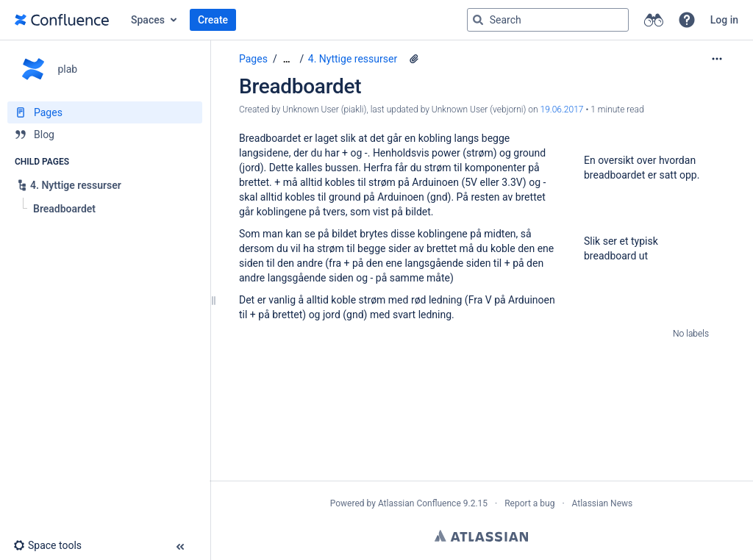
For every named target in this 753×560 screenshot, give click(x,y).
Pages (253, 59)
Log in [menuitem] (724, 20)
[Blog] (105, 134)
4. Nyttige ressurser (353, 59)
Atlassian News (603, 503)
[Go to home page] (62, 20)
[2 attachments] (414, 59)
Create (213, 20)
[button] (687, 20)
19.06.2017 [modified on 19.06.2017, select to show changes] (562, 110)
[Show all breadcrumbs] (287, 59)
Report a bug (529, 503)
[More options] (717, 59)
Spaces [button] (148, 20)
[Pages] (105, 112)
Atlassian (481, 536)
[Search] (478, 20)
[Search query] (548, 20)
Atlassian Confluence (420, 503)
